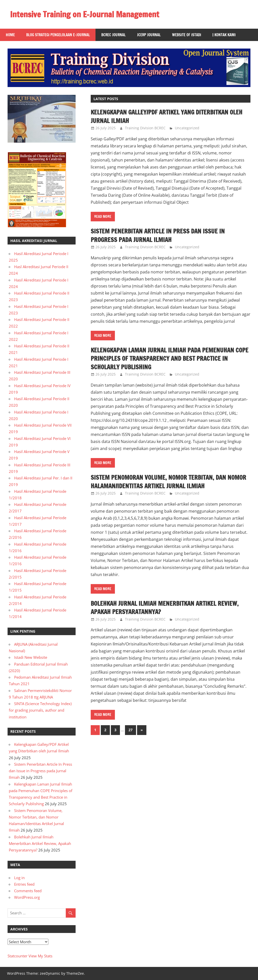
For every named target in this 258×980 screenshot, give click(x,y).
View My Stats (40, 956)
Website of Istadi (187, 35)
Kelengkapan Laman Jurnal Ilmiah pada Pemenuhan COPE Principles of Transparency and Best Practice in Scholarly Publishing (170, 359)
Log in (19, 878)
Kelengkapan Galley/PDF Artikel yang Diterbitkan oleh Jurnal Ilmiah (167, 116)
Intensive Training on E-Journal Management (85, 14)
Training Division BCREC (145, 128)
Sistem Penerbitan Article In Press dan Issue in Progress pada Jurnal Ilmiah (158, 235)
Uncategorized (187, 128)
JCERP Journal (149, 35)
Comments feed (28, 891)
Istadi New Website (31, 657)
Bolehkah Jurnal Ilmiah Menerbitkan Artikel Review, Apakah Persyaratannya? (165, 608)
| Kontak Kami (224, 35)
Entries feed (24, 884)
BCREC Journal (114, 35)
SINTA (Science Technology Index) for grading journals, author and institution (40, 710)
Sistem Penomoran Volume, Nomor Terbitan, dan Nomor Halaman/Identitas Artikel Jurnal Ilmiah (168, 482)
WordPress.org (27, 897)
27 (131, 730)
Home (10, 35)
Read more (103, 217)
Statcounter (18, 956)
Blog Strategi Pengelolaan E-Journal (58, 35)
